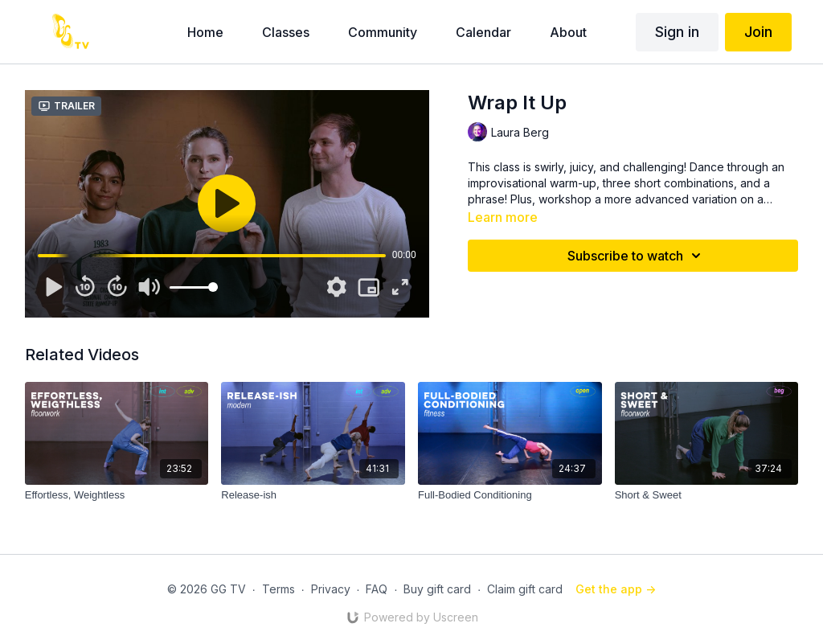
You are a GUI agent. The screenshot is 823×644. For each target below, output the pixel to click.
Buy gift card (437, 589)
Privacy (331, 589)
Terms (278, 589)
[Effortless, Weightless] (117, 495)
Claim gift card (525, 589)
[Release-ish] (313, 495)
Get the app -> (616, 589)
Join (758, 32)
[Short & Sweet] (707, 495)
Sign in (677, 32)
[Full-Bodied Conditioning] (510, 495)
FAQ (377, 589)
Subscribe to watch (637, 256)
